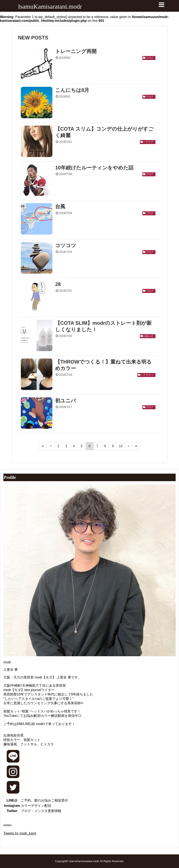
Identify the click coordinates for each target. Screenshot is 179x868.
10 (121, 446)
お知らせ (148, 336)
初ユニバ (66, 401)
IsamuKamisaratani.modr (50, 6)
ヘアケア (148, 142)
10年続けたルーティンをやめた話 (94, 168)
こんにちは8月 (72, 90)
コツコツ (66, 245)
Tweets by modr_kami (20, 833)
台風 (60, 206)
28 (58, 284)
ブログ (150, 58)
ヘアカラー (147, 375)
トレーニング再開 (76, 51)
